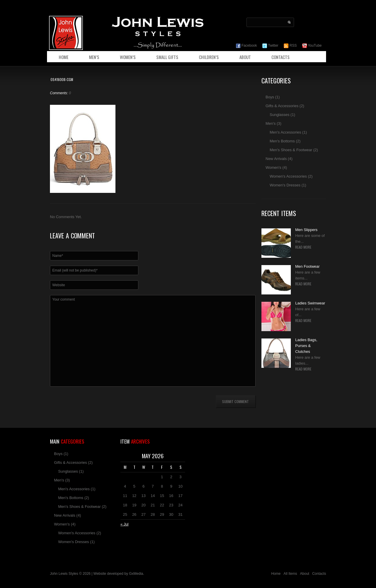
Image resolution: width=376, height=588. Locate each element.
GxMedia (136, 574)
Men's (271, 123)
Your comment (153, 341)
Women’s (128, 57)
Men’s (94, 57)
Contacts (281, 57)
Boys (270, 97)
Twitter (270, 46)
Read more (303, 247)
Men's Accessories (285, 132)
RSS (290, 46)
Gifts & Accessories (282, 106)
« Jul (124, 524)
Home (64, 57)
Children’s (209, 57)
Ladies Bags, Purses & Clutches (306, 346)
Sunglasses (280, 115)
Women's (273, 167)
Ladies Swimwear (310, 303)
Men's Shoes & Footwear (291, 150)
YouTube (312, 46)
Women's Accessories (288, 176)
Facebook (246, 46)
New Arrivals (276, 159)
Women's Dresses (285, 185)
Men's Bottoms (282, 141)
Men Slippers (306, 230)
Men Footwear (307, 266)
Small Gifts (167, 57)
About (245, 57)
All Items (290, 574)
